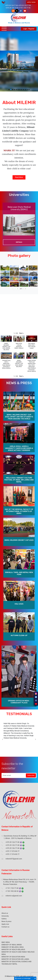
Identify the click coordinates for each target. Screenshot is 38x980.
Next (36, 229)
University (5, 916)
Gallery (4, 919)
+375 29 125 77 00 (25, 5)
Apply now (5, 924)
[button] (9, 90)
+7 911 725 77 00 (24, 8)
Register (31, 29)
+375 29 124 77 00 (11, 5)
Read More (19, 181)
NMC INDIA (6, 942)
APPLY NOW (31, 2)
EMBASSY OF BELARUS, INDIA (13, 947)
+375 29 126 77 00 (12, 8)
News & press (6, 921)
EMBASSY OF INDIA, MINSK (12, 945)
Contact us (5, 927)
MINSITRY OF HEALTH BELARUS (13, 950)
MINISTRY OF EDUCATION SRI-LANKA (15, 959)
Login (25, 29)
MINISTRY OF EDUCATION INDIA (13, 957)
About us (5, 913)
